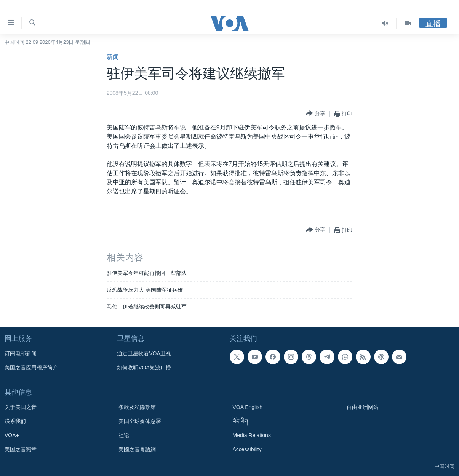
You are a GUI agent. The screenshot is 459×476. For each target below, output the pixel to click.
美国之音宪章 (21, 449)
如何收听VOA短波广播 (144, 367)
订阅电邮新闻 (21, 353)
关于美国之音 (21, 407)
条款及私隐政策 (137, 407)
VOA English (248, 407)
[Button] (316, 114)
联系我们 (15, 421)
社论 (124, 435)
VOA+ (12, 435)
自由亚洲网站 (363, 407)
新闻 (113, 57)
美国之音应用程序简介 (31, 367)
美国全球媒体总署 (140, 421)
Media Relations (252, 435)
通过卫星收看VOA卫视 (144, 353)
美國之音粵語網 (137, 449)
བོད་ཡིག (240, 421)
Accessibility (247, 449)
